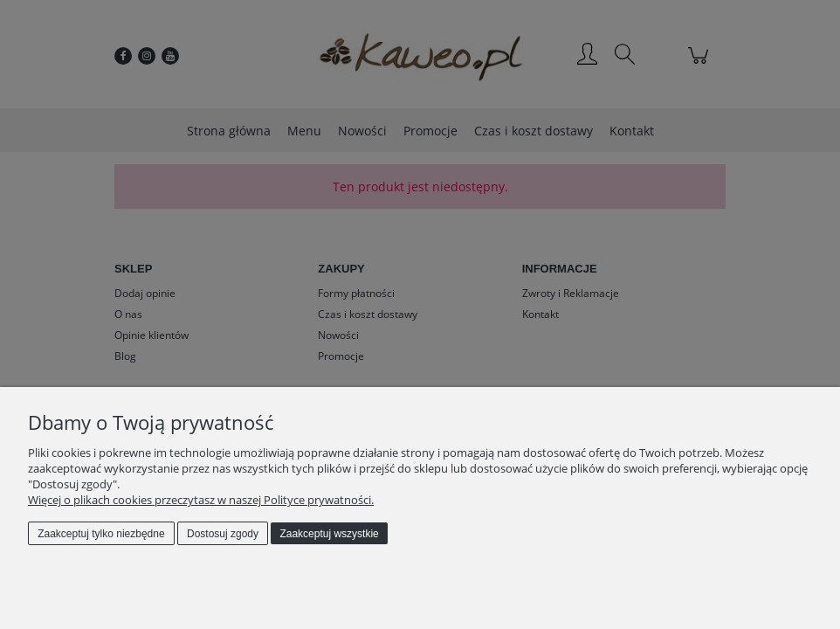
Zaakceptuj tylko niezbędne (101, 534)
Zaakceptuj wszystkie (329, 534)
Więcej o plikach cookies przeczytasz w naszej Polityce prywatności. (201, 500)
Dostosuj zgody (223, 534)
